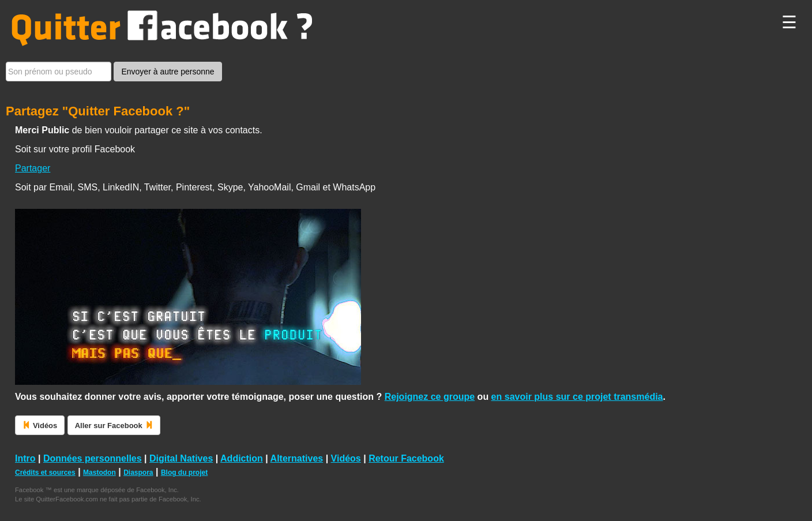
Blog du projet (184, 473)
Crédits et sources (45, 473)
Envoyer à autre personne (168, 72)
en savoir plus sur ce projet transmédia (577, 397)
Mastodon (99, 473)
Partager (33, 168)
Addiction (242, 458)
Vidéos (346, 458)
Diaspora (138, 473)
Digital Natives (181, 458)
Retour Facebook (406, 458)
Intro (25, 458)
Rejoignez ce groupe (430, 397)
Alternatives (297, 458)
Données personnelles (93, 458)
